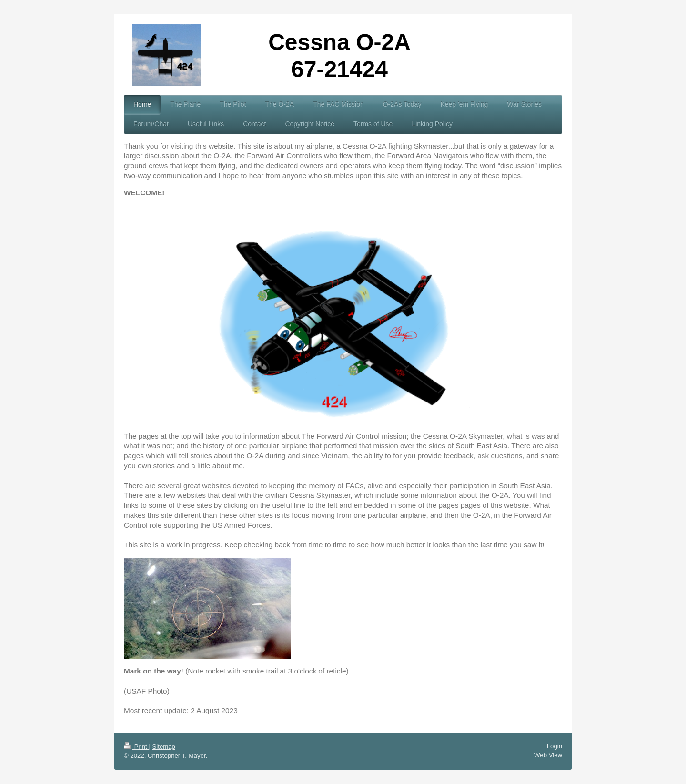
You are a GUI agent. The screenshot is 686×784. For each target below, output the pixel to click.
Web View (548, 755)
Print (136, 747)
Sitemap (164, 747)
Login (555, 746)
